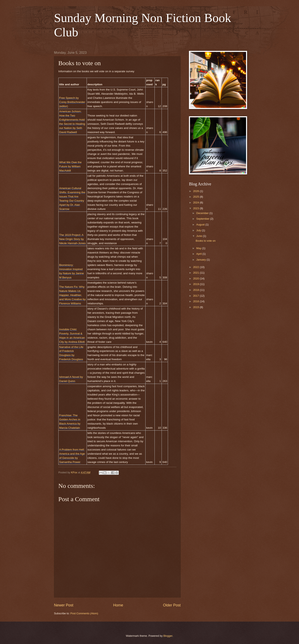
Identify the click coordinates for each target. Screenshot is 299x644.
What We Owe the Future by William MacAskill (70, 166)
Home (118, 605)
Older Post (172, 605)
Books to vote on (206, 241)
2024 (196, 203)
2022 (196, 267)
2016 (196, 301)
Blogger (168, 636)
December (203, 213)
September (203, 219)
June (200, 236)
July (199, 230)
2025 (196, 197)
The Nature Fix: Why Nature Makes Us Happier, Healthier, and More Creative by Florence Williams (72, 295)
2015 (196, 307)
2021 (196, 273)
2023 (196, 208)
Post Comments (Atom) (84, 613)
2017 (196, 296)
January (201, 260)
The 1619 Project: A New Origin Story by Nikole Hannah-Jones (72, 239)
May (199, 248)
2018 (196, 290)
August (201, 225)
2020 (196, 279)
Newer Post (64, 605)
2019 (196, 284)
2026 (196, 191)
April (199, 254)
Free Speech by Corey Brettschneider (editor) (72, 102)
